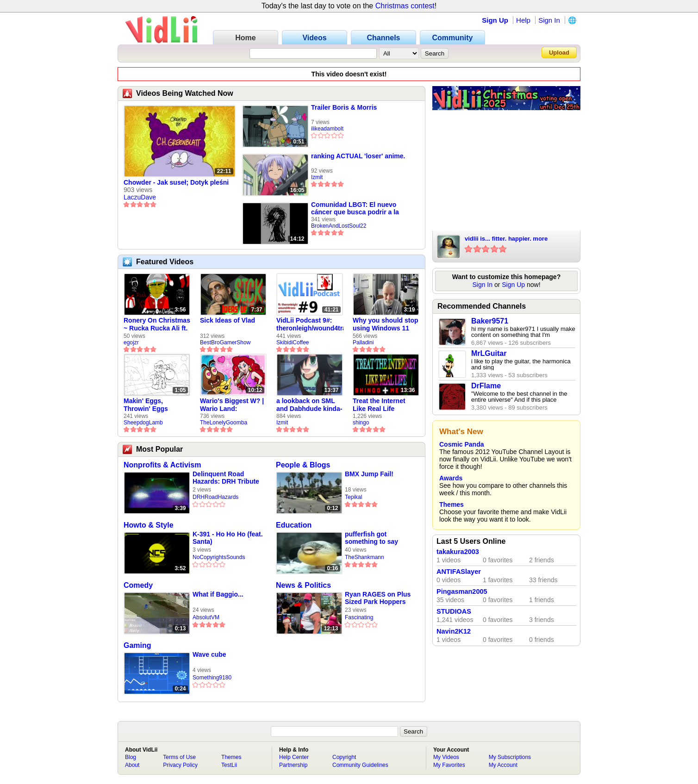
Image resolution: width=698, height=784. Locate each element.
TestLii (229, 765)
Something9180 (212, 678)
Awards (451, 478)
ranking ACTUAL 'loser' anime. (358, 156)
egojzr (131, 342)
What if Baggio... (218, 594)
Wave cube (209, 654)
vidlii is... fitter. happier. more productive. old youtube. (506, 239)
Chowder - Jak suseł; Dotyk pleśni (176, 182)
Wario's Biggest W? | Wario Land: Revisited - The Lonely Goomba (232, 405)
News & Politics (303, 585)
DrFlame (486, 386)
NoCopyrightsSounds (219, 557)
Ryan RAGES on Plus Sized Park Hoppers (378, 598)
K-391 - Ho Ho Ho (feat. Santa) (228, 538)
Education (294, 525)
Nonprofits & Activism (162, 465)
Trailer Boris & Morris (344, 107)
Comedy (138, 585)
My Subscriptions (510, 757)
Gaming (137, 645)
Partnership (293, 765)
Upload (559, 53)
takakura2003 (458, 552)
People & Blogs (303, 465)
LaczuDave (140, 197)
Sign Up (495, 20)
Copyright (344, 757)
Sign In (549, 20)
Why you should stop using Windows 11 (386, 324)
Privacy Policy (180, 765)
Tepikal (353, 497)
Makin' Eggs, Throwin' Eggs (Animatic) (146, 405)
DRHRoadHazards (215, 497)
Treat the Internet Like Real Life (379, 405)
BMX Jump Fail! (369, 474)
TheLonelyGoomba (224, 423)
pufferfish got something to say (371, 538)
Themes (452, 504)
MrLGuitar (489, 353)
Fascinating (359, 617)
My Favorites (449, 765)
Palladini (363, 342)
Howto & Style (149, 525)
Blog (131, 757)
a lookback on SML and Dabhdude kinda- (309, 405)
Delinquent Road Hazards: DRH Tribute (226, 478)
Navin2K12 (454, 631)
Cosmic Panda (461, 444)
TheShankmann (365, 557)
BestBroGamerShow (225, 342)
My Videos (446, 757)
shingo (361, 423)
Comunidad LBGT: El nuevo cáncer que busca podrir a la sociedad (355, 208)
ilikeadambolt (327, 129)
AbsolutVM (206, 617)
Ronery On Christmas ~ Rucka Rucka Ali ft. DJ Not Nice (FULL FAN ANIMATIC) (157, 324)
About (132, 765)
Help (523, 20)
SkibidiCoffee (293, 342)
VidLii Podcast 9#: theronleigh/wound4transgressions (310, 324)
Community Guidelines (360, 765)
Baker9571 (490, 321)
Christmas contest (405, 6)
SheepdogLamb (143, 423)
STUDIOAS (454, 611)
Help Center (294, 757)
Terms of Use (179, 757)
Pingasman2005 (462, 591)
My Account (503, 765)
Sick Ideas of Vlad (227, 320)
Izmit (317, 177)
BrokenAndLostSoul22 (339, 226)
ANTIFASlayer (459, 572)
